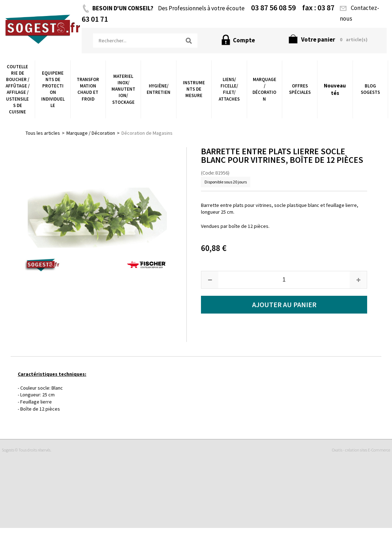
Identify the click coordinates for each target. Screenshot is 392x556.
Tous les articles (43, 133)
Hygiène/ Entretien (159, 89)
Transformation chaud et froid (88, 89)
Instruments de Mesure (194, 89)
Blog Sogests (370, 89)
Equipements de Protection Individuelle (53, 89)
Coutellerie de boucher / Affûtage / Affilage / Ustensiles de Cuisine (18, 89)
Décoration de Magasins (147, 133)
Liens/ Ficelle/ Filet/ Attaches (229, 89)
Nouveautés (335, 89)
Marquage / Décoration (264, 89)
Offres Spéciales (300, 89)
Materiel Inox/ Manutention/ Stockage (123, 89)
